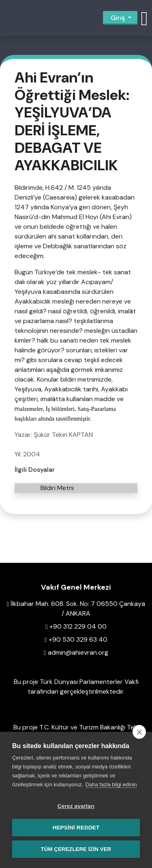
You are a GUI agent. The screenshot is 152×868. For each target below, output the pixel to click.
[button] (144, 18)
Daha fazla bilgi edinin (111, 784)
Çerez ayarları (76, 806)
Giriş (118, 18)
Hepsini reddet (76, 828)
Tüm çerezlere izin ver (76, 849)
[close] (139, 732)
